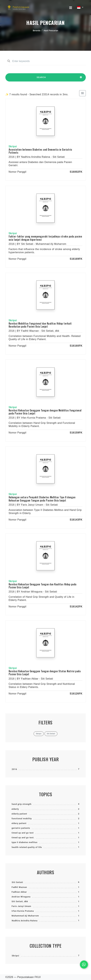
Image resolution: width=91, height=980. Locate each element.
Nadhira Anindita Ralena (25, 921)
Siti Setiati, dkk (20, 901)
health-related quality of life (27, 847)
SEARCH (41, 79)
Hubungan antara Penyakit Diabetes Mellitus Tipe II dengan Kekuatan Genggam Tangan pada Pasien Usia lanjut (42, 499)
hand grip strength (22, 804)
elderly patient (19, 814)
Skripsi (16, 956)
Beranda (37, 31)
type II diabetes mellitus (25, 842)
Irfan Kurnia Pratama (23, 911)
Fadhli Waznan (19, 887)
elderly (15, 809)
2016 (15, 769)
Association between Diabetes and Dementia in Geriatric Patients (40, 151)
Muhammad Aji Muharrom (25, 916)
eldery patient (19, 823)
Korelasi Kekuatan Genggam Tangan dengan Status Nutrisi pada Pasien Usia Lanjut (45, 673)
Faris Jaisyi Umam (21, 906)
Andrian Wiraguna (21, 897)
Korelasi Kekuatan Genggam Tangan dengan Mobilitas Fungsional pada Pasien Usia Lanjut (45, 412)
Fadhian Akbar (19, 892)
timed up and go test (23, 833)
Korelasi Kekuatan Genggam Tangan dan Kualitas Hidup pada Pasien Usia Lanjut (43, 586)
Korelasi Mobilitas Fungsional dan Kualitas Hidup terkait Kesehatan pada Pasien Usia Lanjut (40, 325)
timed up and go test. (23, 838)
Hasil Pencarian (51, 31)
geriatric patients (21, 828)
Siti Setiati (18, 882)
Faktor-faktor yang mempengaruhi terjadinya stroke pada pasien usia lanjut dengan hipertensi (45, 238)
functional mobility (22, 819)
